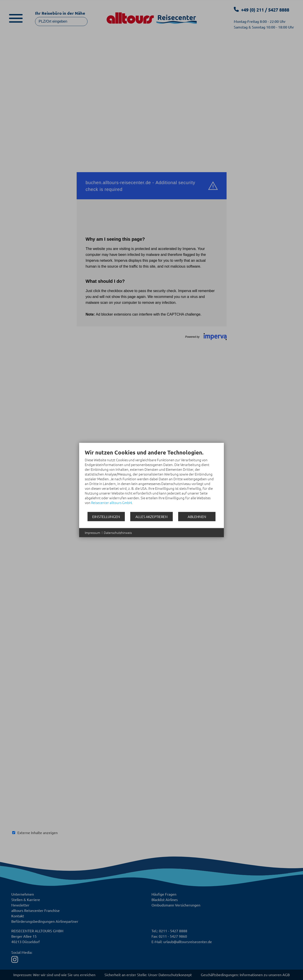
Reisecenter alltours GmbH (111, 503)
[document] (151, 480)
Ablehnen (197, 516)
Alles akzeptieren (151, 517)
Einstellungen (106, 516)
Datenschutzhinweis (118, 533)
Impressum (92, 533)
